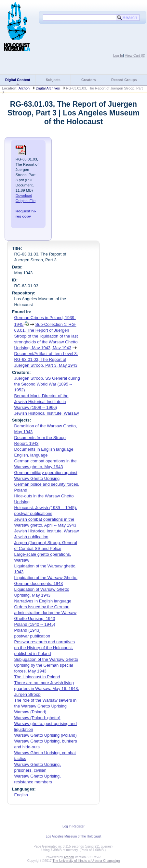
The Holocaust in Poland (37, 677)
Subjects (53, 80)
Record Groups (124, 80)
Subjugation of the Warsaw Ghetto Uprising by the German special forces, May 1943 (46, 665)
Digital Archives (48, 88)
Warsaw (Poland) (30, 712)
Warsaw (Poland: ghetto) (37, 718)
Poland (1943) (27, 630)
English (21, 795)
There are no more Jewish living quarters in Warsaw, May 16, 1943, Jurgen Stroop (47, 689)
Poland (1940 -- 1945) (34, 624)
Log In (118, 55)
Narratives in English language (43, 601)
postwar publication (32, 636)
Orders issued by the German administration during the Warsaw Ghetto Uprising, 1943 (45, 613)
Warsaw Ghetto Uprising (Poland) (45, 735)
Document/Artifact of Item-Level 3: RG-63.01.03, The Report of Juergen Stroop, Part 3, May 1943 (46, 359)
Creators (88, 80)
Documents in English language (44, 449)
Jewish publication (31, 537)
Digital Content (18, 80)
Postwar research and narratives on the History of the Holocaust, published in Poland (44, 648)
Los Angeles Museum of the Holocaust (74, 836)
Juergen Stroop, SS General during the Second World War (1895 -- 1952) (47, 384)
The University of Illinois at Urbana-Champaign (86, 861)
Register (79, 826)
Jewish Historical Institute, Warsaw (46, 413)
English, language (31, 455)
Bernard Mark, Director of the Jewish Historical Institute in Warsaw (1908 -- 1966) (41, 402)
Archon (24, 88)
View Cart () (135, 55)
